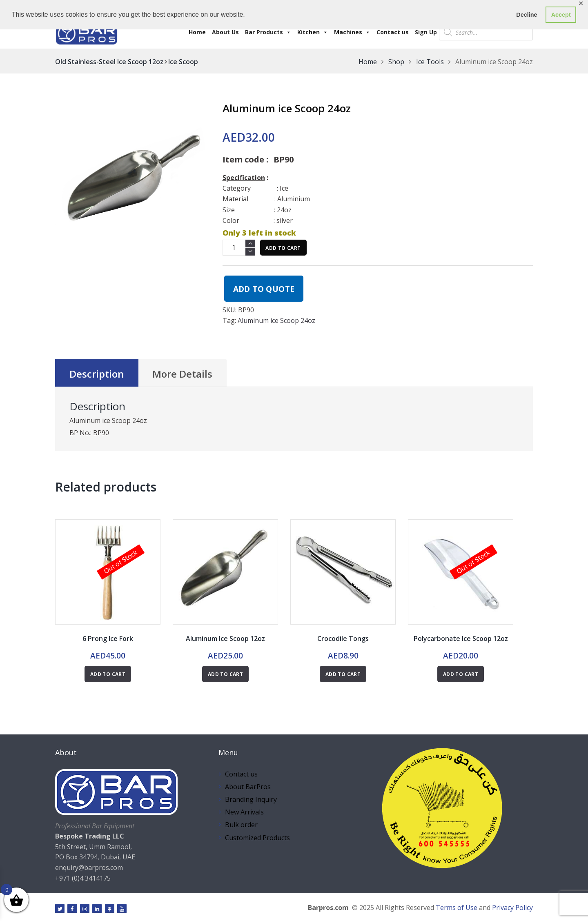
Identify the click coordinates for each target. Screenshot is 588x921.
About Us (225, 32)
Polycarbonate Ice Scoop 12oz (461, 638)
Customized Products (257, 838)
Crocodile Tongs (343, 638)
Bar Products (268, 32)
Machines (352, 32)
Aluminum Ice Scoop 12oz (225, 638)
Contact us (393, 32)
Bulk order (241, 825)
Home (197, 32)
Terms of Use (457, 908)
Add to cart (283, 248)
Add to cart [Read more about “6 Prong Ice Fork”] (108, 674)
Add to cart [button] (225, 674)
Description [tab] (97, 374)
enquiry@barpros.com (89, 868)
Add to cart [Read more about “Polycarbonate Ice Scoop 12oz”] (461, 674)
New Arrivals (244, 812)
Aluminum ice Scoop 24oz (276, 320)
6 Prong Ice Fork (108, 638)
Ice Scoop (183, 62)
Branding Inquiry (251, 799)
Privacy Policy (512, 908)
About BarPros (248, 787)
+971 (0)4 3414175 (83, 878)
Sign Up (426, 32)
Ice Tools (430, 62)
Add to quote (264, 289)
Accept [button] (561, 15)
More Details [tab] (182, 374)
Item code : (245, 160)
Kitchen (313, 32)
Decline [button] (527, 15)
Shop (396, 62)
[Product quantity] (239, 248)
